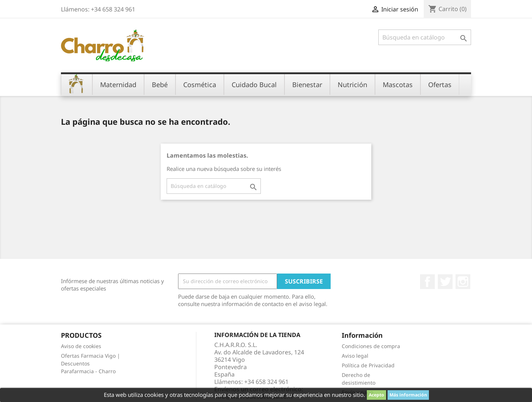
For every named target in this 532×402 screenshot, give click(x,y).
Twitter (445, 282)
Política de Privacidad (368, 365)
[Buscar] (425, 37)
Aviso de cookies (81, 346)
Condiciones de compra (371, 346)
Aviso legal (355, 356)
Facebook (427, 282)
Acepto (376, 395)
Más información (408, 395)
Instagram (463, 282)
